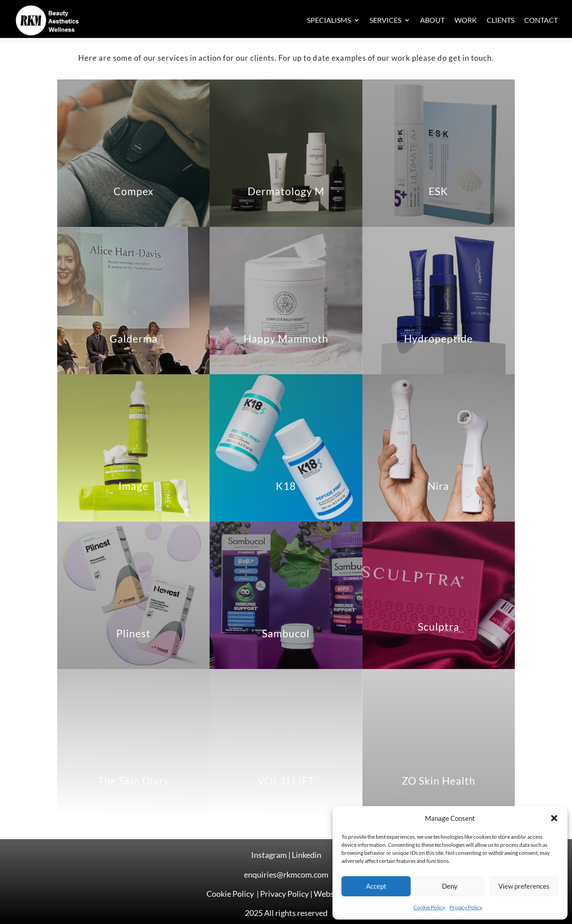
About (432, 20)
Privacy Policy (466, 907)
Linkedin (307, 855)
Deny (450, 886)
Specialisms (329, 20)
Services (385, 20)
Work (466, 20)
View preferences (524, 886)
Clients (500, 20)
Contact (541, 20)
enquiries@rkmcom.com (286, 874)
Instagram (269, 855)
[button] (554, 818)
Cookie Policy (429, 907)
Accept (376, 886)
